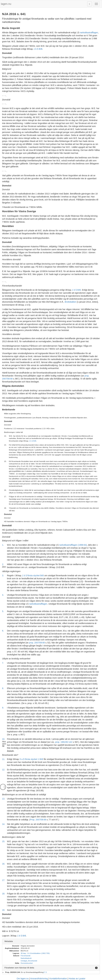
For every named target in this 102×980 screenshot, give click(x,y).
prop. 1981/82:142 (64, 742)
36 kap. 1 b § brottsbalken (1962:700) (35, 953)
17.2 (45, 972)
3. (3, 575)
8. (3, 688)
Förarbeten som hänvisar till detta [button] (19, 968)
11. (4, 759)
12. (4, 770)
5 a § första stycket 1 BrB (31, 759)
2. (3, 564)
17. (4, 880)
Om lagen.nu (23, 979)
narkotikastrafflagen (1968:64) (73, 545)
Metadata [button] (9, 941)
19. (4, 910)
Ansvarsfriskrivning (39, 979)
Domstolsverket (27, 963)
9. (3, 708)
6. (3, 631)
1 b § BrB (38, 49)
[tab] (51, 941)
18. (4, 894)
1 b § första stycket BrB (33, 575)
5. (3, 611)
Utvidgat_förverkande (29, 961)
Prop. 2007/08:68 (38, 820)
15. (4, 841)
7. (3, 663)
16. (4, 864)
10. (4, 739)
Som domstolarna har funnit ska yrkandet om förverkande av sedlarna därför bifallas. (46, 910)
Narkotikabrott (26, 958)
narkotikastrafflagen (89, 33)
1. (3, 545)
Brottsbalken (71, 302)
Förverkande (25, 956)
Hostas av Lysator (77, 979)
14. (4, 824)
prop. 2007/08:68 (37, 643)
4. (3, 595)
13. (4, 799)
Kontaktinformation (58, 979)
